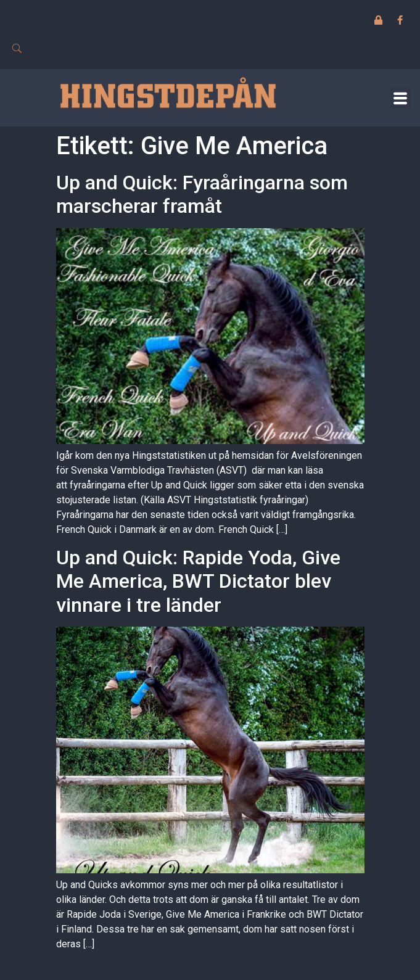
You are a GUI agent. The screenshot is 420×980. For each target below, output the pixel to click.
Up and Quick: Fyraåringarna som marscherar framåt (202, 194)
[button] (401, 98)
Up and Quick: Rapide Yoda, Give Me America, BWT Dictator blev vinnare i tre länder (198, 581)
